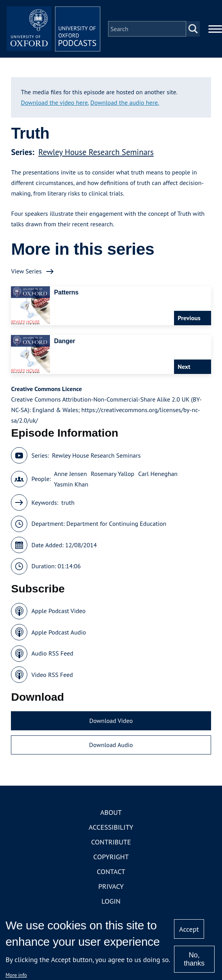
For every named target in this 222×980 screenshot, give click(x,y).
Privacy (111, 886)
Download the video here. (55, 102)
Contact (111, 872)
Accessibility (111, 827)
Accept (189, 929)
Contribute (111, 842)
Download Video (111, 721)
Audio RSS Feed (52, 653)
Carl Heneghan (158, 474)
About (111, 812)
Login (111, 901)
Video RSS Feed (52, 675)
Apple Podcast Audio (59, 632)
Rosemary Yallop (113, 474)
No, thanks (194, 959)
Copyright (111, 857)
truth (68, 502)
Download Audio (111, 745)
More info (16, 975)
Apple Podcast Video (58, 611)
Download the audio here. (125, 102)
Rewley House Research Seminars (96, 152)
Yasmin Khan (71, 484)
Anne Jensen (70, 474)
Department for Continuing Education (116, 523)
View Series (26, 271)
